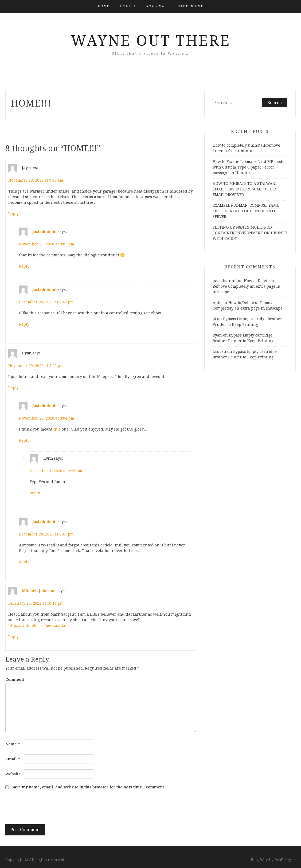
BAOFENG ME (190, 6)
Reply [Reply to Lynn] (13, 388)
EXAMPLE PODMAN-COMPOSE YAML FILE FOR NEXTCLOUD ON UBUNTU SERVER (246, 211)
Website (13, 774)
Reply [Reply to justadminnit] (24, 266)
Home (103, 6)
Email (13, 759)
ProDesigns (285, 860)
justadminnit (45, 231)
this (57, 429)
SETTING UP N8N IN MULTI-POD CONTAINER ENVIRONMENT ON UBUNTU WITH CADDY (250, 233)
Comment (15, 679)
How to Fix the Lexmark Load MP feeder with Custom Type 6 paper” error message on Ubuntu (249, 167)
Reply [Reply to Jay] (13, 214)
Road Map (157, 6)
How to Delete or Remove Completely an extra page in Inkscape (247, 286)
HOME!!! (128, 6)
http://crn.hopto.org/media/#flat (37, 625)
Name (13, 744)
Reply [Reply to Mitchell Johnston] (13, 637)
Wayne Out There (151, 41)
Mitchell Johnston (39, 591)
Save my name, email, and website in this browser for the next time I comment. (88, 787)
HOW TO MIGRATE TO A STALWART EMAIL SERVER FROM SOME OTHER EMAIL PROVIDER (245, 189)
